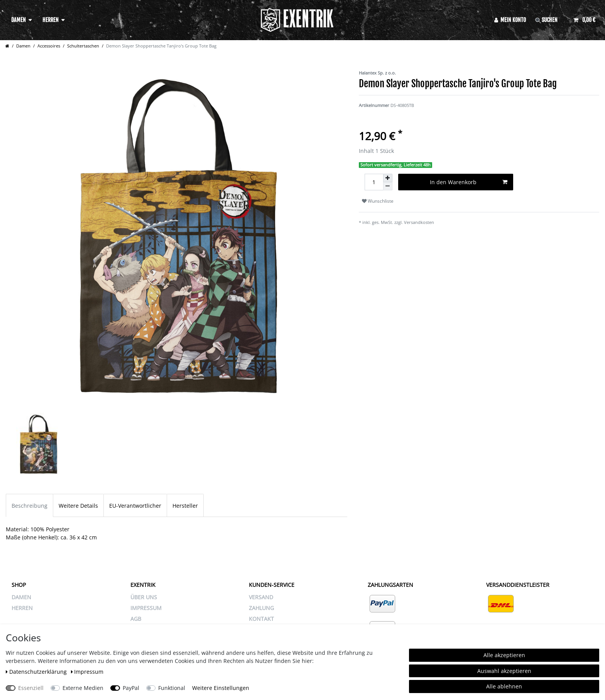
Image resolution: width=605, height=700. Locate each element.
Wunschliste (378, 201)
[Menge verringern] (388, 186)
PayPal (131, 688)
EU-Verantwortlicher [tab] (135, 506)
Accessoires (49, 46)
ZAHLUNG (261, 608)
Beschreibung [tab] (30, 506)
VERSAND (261, 597)
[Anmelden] (510, 20)
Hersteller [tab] (185, 506)
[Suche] (550, 20)
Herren (51, 20)
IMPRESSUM (146, 608)
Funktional (172, 688)
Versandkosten (419, 222)
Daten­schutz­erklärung (37, 672)
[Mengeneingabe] (374, 182)
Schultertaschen (83, 46)
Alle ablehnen (504, 686)
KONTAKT (261, 619)
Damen (19, 20)
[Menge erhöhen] (388, 178)
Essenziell (31, 688)
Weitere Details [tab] (78, 506)
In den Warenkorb (469, 182)
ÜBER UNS (144, 597)
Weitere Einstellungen (221, 688)
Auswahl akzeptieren (504, 671)
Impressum (87, 672)
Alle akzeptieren (504, 655)
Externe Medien (83, 688)
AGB (136, 619)
